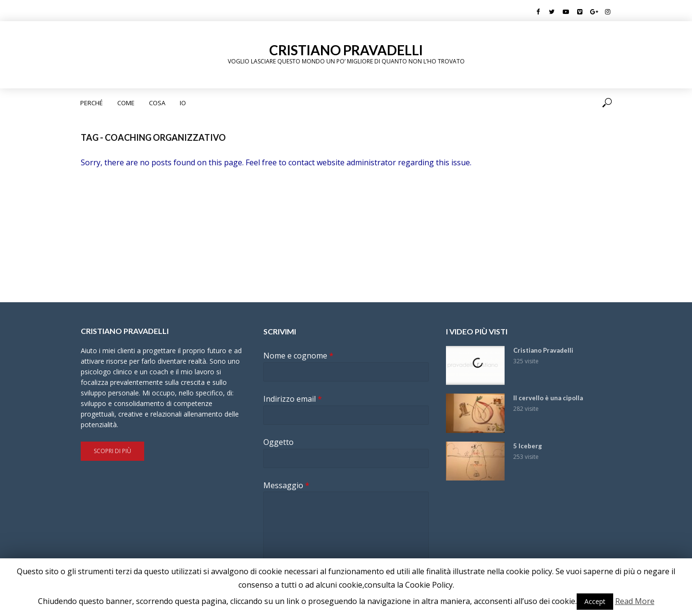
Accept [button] (595, 601)
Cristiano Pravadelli (346, 50)
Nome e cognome (298, 356)
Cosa (157, 103)
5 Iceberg (528, 446)
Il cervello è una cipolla (548, 398)
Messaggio (286, 486)
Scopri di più (112, 451)
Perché (92, 103)
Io (183, 103)
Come (126, 103)
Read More (635, 601)
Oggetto (278, 442)
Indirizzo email (293, 399)
